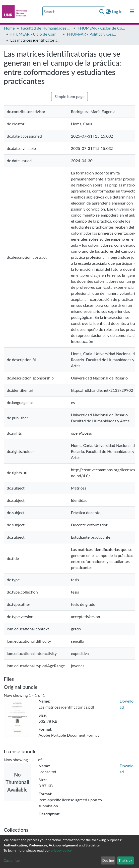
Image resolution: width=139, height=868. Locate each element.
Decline (108, 860)
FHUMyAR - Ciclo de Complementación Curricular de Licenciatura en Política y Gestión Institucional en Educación (35, 34)
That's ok (125, 860)
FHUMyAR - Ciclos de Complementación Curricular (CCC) (103, 28)
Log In (117, 11)
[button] (108, 12)
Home (9, 28)
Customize (12, 860)
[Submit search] (102, 12)
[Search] (74, 11)
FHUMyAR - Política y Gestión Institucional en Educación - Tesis (92, 34)
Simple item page (69, 96)
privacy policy (61, 850)
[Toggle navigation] (132, 12)
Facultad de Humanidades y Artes (46, 28)
